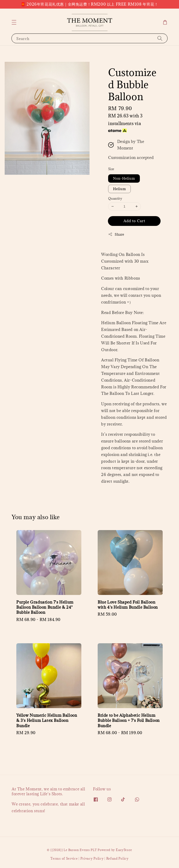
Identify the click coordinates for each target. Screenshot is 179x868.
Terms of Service (64, 858)
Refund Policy (117, 858)
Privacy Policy (92, 858)
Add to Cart (134, 221)
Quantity (115, 198)
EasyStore (124, 850)
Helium (119, 189)
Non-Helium (124, 178)
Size (111, 169)
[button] (14, 22)
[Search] (160, 38)
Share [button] (116, 234)
